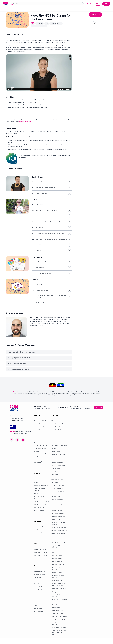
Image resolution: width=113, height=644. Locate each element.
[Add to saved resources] (95, 21)
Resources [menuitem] (15, 8)
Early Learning (39, 23)
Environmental (35, 26)
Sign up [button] (106, 4)
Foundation (53, 23)
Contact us (63, 407)
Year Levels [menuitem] (25, 8)
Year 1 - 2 (60, 23)
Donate (98, 407)
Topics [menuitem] (45, 8)
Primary (47, 23)
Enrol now (95, 15)
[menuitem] (6, 4)
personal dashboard (25, 122)
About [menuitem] (53, 8)
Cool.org (16, 392)
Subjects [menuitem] (36, 8)
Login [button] (98, 4)
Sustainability (43, 26)
